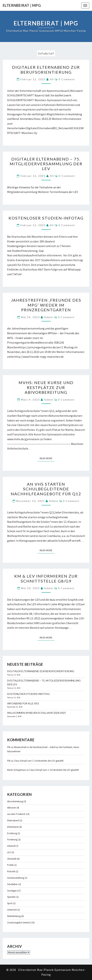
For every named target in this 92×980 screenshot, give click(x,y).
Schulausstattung (16, 878)
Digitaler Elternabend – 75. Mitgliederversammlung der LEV (46, 164)
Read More (47, 458)
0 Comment (67, 79)
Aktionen (12, 808)
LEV (9, 852)
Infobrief (11, 846)
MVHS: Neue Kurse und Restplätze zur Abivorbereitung (46, 387)
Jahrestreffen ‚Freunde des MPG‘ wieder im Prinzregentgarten (46, 305)
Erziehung (12, 833)
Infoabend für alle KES (23, 703)
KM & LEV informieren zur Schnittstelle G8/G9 (46, 578)
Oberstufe (12, 859)
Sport (10, 903)
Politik (10, 865)
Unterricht (12, 910)
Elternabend (13, 820)
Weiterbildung (14, 916)
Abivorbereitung (15, 801)
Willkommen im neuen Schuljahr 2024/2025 (36, 713)
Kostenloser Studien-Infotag (46, 218)
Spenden (11, 897)
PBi (9, 747)
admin (49, 317)
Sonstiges (12, 891)
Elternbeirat (13, 827)
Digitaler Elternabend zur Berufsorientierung (46, 70)
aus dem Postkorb (16, 814)
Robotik (11, 871)
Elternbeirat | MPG (22, 5)
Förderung (12, 840)
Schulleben (12, 884)
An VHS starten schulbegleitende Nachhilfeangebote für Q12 (46, 489)
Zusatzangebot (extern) (19, 923)
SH (52, 79)
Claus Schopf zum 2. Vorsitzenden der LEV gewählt (39, 761)
